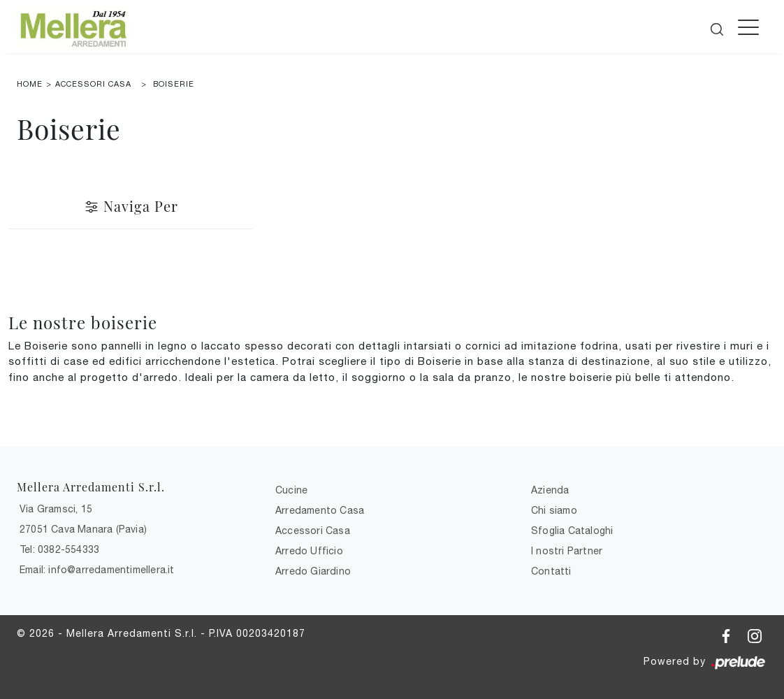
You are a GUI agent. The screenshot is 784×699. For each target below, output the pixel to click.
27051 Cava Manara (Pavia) (83, 529)
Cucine (291, 490)
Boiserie (174, 84)
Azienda (550, 490)
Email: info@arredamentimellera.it (97, 570)
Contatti (551, 571)
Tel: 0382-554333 (59, 549)
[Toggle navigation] (748, 27)
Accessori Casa (93, 84)
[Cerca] (718, 25)
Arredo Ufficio (309, 551)
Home (30, 84)
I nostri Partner (567, 551)
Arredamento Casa (320, 510)
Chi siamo (554, 510)
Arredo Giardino (313, 571)
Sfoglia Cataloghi (572, 531)
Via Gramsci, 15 (56, 509)
